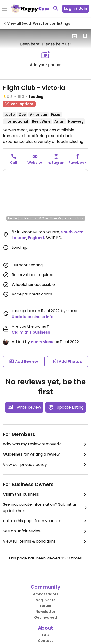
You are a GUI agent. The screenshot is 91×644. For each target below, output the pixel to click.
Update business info (33, 317)
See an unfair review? (45, 531)
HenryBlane (42, 342)
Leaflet (13, 218)
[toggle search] (56, 8)
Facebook (77, 163)
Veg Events (46, 600)
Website (35, 163)
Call (13, 163)
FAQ (46, 635)
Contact (45, 641)
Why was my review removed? (45, 444)
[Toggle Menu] (4, 9)
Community (45, 587)
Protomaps (28, 218)
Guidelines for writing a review (45, 454)
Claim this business (31, 332)
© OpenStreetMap (51, 218)
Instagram (56, 163)
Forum (45, 606)
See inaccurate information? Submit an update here (45, 508)
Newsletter (45, 612)
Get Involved (45, 617)
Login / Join (76, 9)
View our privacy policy (45, 465)
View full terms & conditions (45, 541)
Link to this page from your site (45, 521)
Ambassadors (46, 594)
